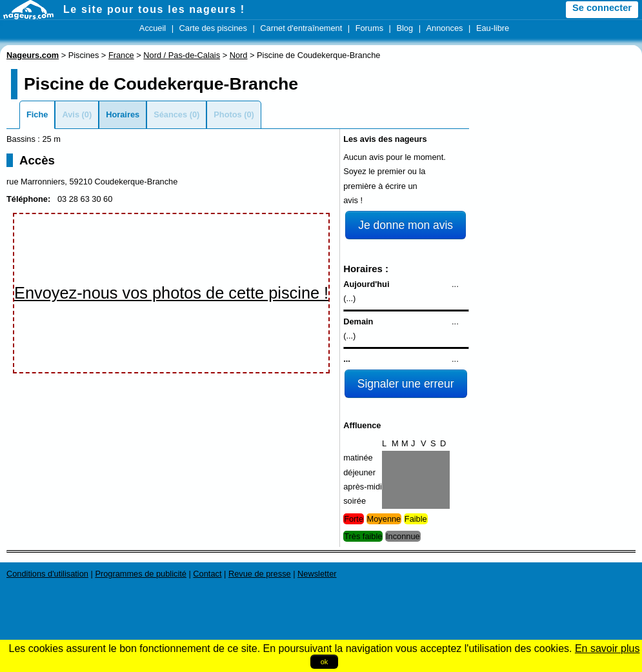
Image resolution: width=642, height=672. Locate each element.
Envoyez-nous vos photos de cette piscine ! (171, 293)
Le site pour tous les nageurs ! (154, 9)
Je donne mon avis (406, 225)
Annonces (445, 28)
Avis (71, 114)
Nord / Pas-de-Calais (182, 55)
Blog (405, 28)
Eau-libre (493, 28)
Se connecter (602, 8)
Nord (239, 55)
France (121, 55)
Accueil (153, 28)
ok (325, 662)
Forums (369, 28)
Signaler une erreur (406, 384)
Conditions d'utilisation (47, 574)
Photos (227, 114)
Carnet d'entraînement (301, 28)
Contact (207, 574)
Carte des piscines (213, 28)
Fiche (37, 114)
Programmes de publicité (141, 574)
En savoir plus (607, 648)
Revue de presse (260, 574)
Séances (170, 114)
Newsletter (317, 574)
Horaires (123, 114)
